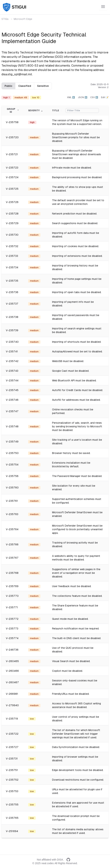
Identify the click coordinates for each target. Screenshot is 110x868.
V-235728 (12, 214)
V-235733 (12, 256)
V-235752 (12, 780)
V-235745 (12, 390)
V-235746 (12, 400)
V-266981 (12, 694)
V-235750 (12, 453)
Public (8, 86)
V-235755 (12, 805)
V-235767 (12, 558)
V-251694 (12, 831)
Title (57, 111)
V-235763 (12, 514)
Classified (25, 86)
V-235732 (12, 246)
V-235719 (12, 719)
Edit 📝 (105, 97)
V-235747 (12, 411)
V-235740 (12, 342)
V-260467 (12, 682)
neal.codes (48, 863)
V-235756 (12, 476)
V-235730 (12, 235)
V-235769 (12, 586)
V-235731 (12, 759)
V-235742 (12, 361)
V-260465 (12, 661)
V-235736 (12, 292)
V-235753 (12, 791)
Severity (36, 111)
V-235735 (12, 281)
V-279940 (12, 705)
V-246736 (12, 650)
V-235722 (12, 734)
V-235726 (12, 202)
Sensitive (43, 86)
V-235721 (12, 154)
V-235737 (12, 304)
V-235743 (12, 371)
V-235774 (12, 638)
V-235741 (12, 351)
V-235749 (12, 442)
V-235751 (12, 770)
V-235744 (12, 380)
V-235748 (12, 426)
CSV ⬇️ (94, 97)
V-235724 (12, 177)
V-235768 (12, 573)
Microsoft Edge (23, 19)
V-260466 (12, 671)
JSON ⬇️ (83, 97)
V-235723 (12, 168)
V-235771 (12, 607)
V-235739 (12, 330)
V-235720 (12, 137)
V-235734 (12, 267)
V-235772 (12, 619)
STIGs (5, 19)
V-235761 (12, 501)
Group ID (13, 111)
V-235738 (12, 317)
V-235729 (12, 223)
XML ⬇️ (71, 97)
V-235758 (12, 122)
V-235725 (12, 189)
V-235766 (12, 544)
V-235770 (12, 596)
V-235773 (12, 629)
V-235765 (12, 818)
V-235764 (12, 529)
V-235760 (12, 488)
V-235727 (12, 747)
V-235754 (12, 465)
